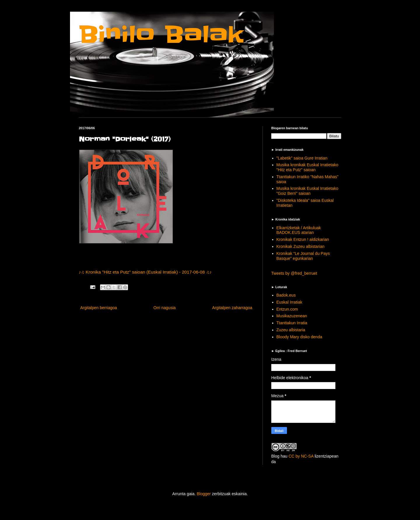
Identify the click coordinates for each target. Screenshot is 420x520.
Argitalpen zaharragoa (232, 308)
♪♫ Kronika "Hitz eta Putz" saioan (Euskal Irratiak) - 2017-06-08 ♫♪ (145, 272)
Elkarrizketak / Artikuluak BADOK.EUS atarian (299, 230)
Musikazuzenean (292, 316)
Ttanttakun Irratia (292, 323)
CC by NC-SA (301, 456)
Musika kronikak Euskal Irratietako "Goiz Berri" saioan (307, 191)
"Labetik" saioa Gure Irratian (302, 158)
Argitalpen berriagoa (99, 308)
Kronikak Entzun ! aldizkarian (303, 239)
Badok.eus (286, 295)
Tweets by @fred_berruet (294, 273)
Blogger (204, 494)
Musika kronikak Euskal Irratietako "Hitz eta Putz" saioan (307, 167)
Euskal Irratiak (289, 302)
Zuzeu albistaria (291, 330)
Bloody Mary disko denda (299, 337)
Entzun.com (287, 309)
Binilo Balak (161, 35)
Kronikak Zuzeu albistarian (301, 246)
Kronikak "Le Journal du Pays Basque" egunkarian (303, 256)
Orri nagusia (164, 308)
